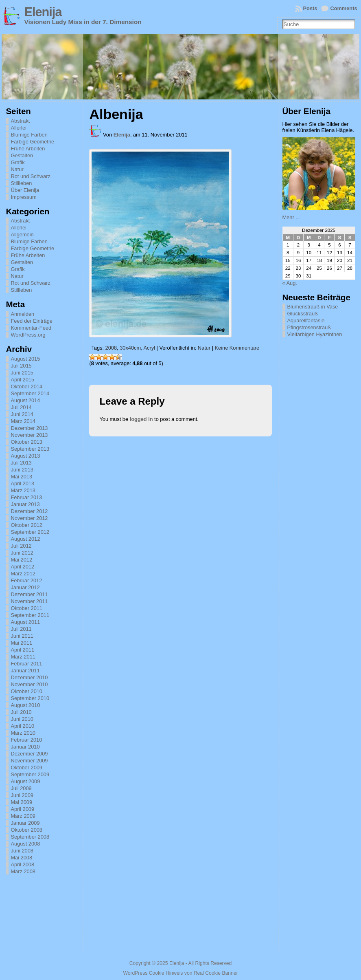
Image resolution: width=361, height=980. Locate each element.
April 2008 (22, 864)
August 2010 (25, 705)
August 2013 (25, 456)
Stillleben (21, 183)
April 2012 (22, 567)
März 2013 (23, 490)
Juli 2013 (21, 463)
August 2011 (25, 622)
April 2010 (22, 726)
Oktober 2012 (26, 525)
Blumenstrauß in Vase (313, 307)
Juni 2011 (22, 636)
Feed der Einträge (31, 321)
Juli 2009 (21, 788)
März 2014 (23, 421)
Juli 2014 (21, 407)
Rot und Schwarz (30, 176)
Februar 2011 (26, 664)
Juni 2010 (22, 719)
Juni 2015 (22, 373)
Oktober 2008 (26, 830)
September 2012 (30, 532)
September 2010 (30, 698)
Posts (310, 8)
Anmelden (22, 314)
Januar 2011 (25, 671)
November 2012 (29, 518)
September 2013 (30, 449)
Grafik (18, 162)
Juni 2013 (22, 470)
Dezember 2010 (29, 677)
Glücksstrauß (303, 314)
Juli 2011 (21, 629)
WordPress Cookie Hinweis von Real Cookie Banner (180, 973)
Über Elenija (25, 190)
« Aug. (290, 283)
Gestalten (22, 155)
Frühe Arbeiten (28, 149)
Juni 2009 (22, 795)
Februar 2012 (26, 580)
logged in (141, 419)
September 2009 (30, 774)
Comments (343, 8)
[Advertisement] (322, 545)
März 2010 (23, 733)
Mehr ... (291, 217)
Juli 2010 (21, 712)
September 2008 (30, 837)
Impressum (23, 197)
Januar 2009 (25, 823)
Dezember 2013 (29, 428)
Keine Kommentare (237, 348)
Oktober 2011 (26, 608)
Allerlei (18, 128)
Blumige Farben (29, 135)
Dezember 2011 (29, 594)
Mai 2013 (21, 477)
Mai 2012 (21, 560)
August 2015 (25, 359)
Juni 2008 (22, 851)
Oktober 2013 (26, 442)
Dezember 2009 (29, 754)
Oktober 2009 (26, 767)
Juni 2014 (22, 414)
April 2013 (22, 483)
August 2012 (25, 539)
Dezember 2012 (29, 511)
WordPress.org (28, 335)
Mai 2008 (21, 858)
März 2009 (23, 816)
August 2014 (25, 400)
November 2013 (29, 435)
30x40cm (130, 348)
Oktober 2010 (26, 691)
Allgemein (22, 235)
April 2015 (22, 380)
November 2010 (29, 684)
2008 (111, 348)
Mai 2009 (21, 802)
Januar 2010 (25, 747)
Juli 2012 (21, 546)
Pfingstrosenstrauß (309, 327)
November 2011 (29, 601)
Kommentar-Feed (31, 328)
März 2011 (23, 657)
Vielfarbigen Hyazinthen (315, 334)
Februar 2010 (26, 740)
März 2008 (23, 871)
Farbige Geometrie (32, 142)
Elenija (43, 12)
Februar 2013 (26, 497)
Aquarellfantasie (306, 320)
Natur (17, 169)
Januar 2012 (25, 587)
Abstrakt (20, 121)
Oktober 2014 (26, 386)
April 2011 (22, 650)
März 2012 (23, 574)
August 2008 (25, 844)
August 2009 (25, 781)
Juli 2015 (21, 366)
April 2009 (22, 809)
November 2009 (29, 761)
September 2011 (30, 615)
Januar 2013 (25, 504)
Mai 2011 (21, 643)
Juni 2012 (22, 553)
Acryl (149, 348)
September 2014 (30, 393)
